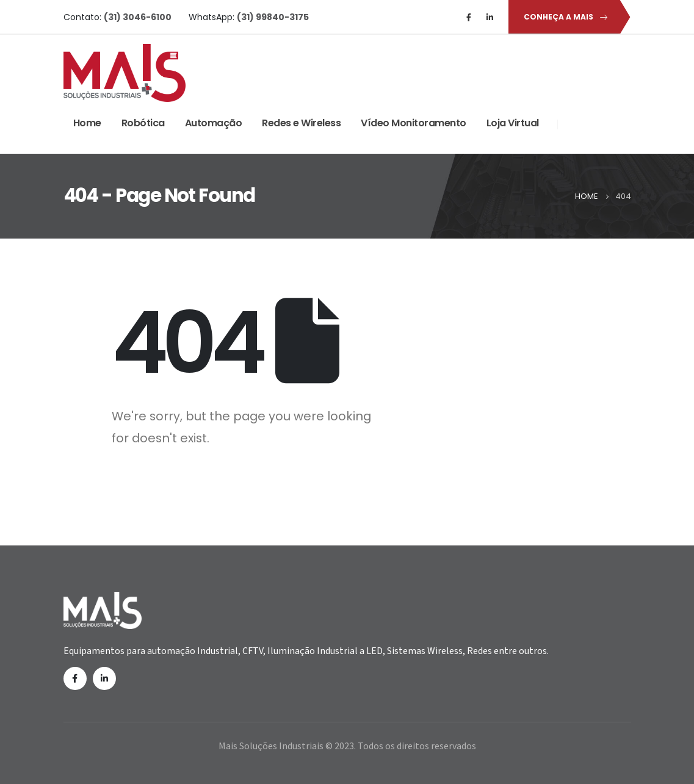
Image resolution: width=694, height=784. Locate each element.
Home (87, 123)
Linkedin (104, 678)
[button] (563, 17)
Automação (214, 123)
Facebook (75, 678)
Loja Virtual (513, 123)
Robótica (143, 123)
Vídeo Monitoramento (414, 123)
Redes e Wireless (301, 123)
